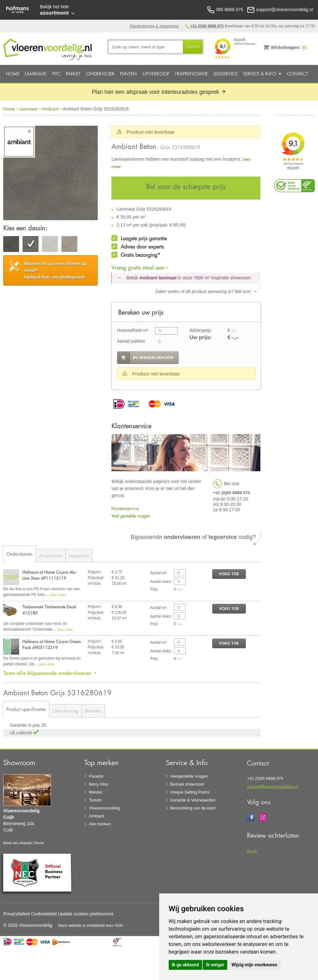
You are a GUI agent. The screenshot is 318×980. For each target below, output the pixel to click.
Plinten (128, 74)
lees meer (58, 595)
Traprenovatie (191, 74)
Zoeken (193, 47)
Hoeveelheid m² (132, 330)
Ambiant (50, 109)
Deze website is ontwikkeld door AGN (90, 926)
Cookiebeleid (44, 914)
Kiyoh (252, 851)
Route (39, 843)
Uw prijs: (201, 337)
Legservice (226, 74)
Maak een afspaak (18, 843)
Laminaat (36, 74)
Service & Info (259, 74)
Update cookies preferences (86, 914)
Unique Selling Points (190, 792)
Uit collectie (21, 733)
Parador (96, 776)
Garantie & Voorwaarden (193, 800)
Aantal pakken (131, 341)
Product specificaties (26, 709)
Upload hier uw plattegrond (56, 270)
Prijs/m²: (95, 572)
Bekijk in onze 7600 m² (189, 278)
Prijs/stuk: (96, 578)
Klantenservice (125, 508)
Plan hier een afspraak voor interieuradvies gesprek (159, 92)
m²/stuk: (95, 584)
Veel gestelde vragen (131, 516)
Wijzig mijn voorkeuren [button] (254, 965)
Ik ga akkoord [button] (185, 965)
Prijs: (154, 589)
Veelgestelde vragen (189, 776)
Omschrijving (65, 711)
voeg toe (229, 574)
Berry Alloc (99, 784)
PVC (56, 74)
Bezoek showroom (187, 784)
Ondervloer (100, 74)
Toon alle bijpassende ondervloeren (47, 673)
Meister (96, 792)
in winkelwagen (153, 358)
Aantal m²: (159, 573)
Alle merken (100, 824)
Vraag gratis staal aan (138, 267)
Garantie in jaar (25, 725)
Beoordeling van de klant (193, 808)
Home (13, 74)
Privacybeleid (16, 914)
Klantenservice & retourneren (154, 26)
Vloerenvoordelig (104, 808)
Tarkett (95, 800)
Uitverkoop (156, 74)
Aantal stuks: (161, 582)
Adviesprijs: (201, 330)
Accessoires (51, 555)
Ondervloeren (19, 554)
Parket (73, 74)
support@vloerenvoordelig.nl (272, 786)
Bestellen (93, 711)
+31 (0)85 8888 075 (207, 26)
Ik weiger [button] (215, 965)
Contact (298, 74)
